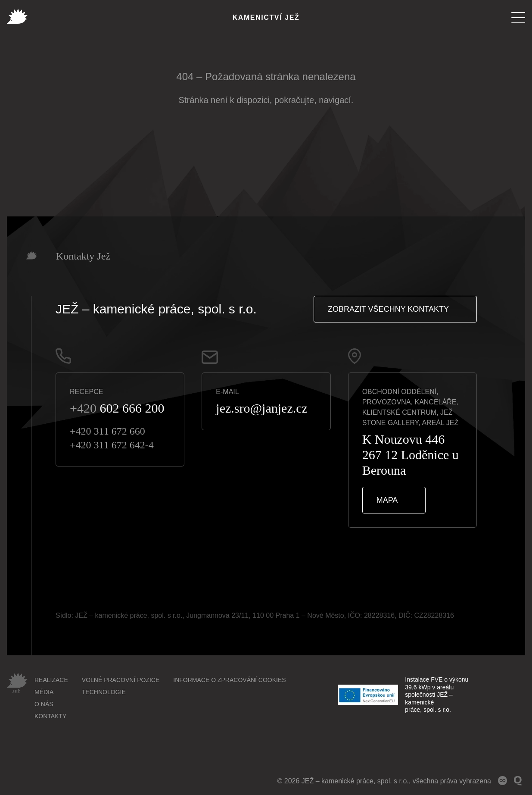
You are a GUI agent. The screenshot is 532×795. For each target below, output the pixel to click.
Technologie (104, 692)
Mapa (387, 500)
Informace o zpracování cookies (229, 680)
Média (44, 692)
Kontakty (50, 716)
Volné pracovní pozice (121, 680)
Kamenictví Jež (266, 17)
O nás (44, 704)
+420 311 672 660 (107, 431)
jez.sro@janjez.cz (262, 408)
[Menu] (518, 18)
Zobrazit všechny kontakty (388, 309)
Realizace (51, 680)
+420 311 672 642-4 (112, 445)
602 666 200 (117, 408)
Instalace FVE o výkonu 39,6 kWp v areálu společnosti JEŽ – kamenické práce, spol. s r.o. (403, 695)
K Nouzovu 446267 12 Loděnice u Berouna (411, 455)
